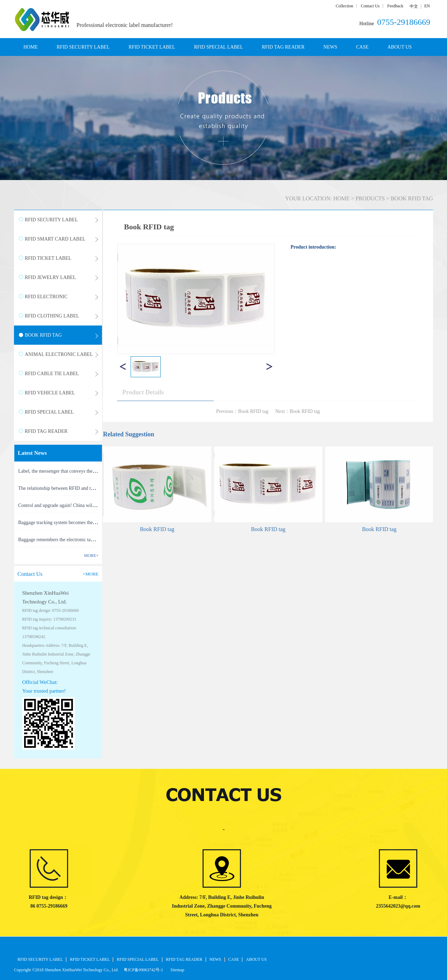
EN (427, 6)
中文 (414, 6)
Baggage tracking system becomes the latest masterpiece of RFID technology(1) (97, 523)
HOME (31, 47)
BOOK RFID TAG (412, 198)
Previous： (242, 411)
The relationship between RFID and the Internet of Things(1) (78, 488)
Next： (298, 411)
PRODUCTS (370, 198)
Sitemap (176, 970)
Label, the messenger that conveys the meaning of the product (79, 471)
